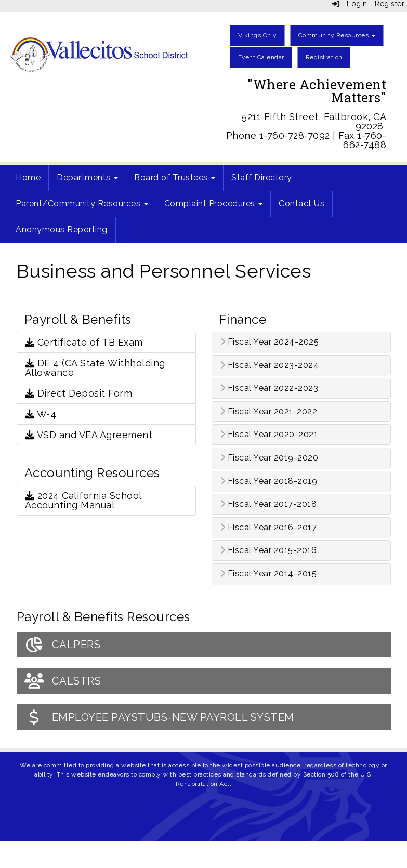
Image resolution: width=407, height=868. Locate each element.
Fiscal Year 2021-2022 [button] (269, 412)
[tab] (301, 342)
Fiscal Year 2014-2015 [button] (268, 574)
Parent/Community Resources (82, 203)
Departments (87, 177)
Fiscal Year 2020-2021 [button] (269, 435)
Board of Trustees (175, 177)
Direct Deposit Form (79, 393)
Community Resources (337, 35)
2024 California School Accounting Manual (83, 500)
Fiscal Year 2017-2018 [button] (268, 504)
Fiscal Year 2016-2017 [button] (268, 528)
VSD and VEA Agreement (89, 435)
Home (28, 177)
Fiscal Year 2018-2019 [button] (269, 481)
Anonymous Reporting (62, 229)
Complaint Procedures (214, 203)
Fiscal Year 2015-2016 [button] (268, 550)
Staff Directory (262, 177)
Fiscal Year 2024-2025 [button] (270, 342)
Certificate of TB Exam (84, 342)
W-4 (41, 414)
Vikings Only (258, 35)
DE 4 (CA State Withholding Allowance (95, 368)
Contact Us (301, 203)
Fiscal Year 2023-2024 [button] (270, 365)
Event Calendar (261, 57)
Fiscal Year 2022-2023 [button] (269, 388)
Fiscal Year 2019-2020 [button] (269, 458)
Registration (324, 57)
